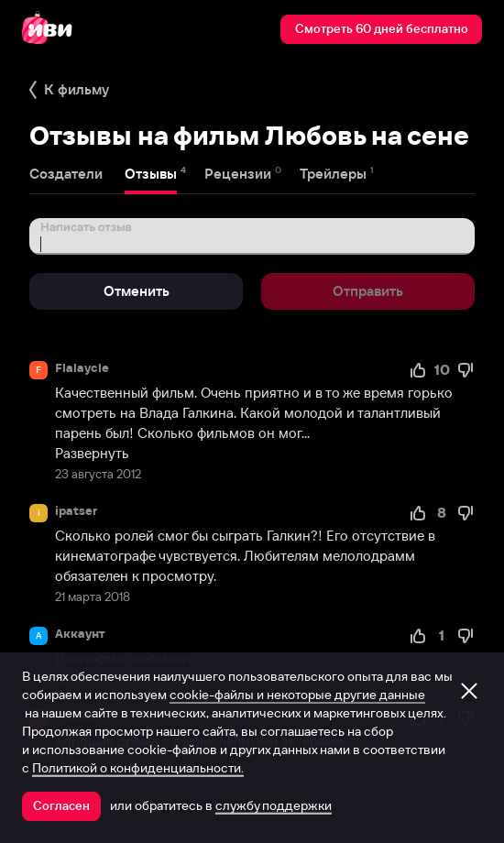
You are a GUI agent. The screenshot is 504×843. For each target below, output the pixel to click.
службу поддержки (274, 805)
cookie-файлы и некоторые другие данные (297, 695)
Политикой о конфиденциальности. (138, 768)
